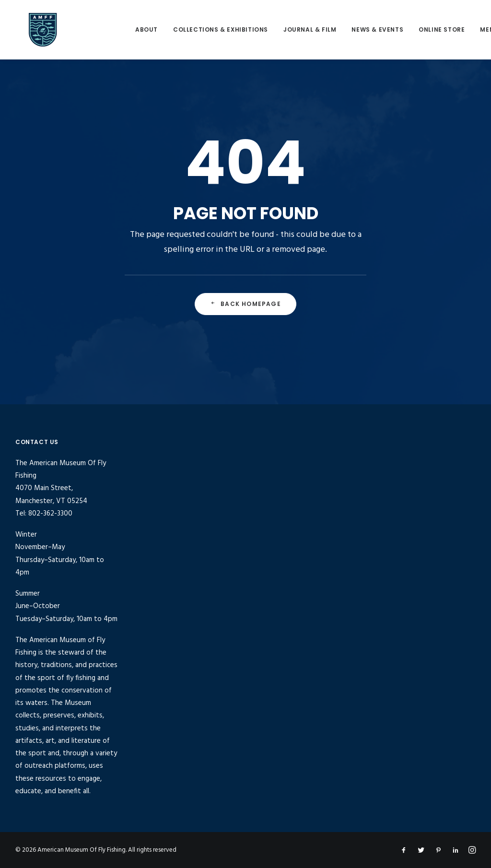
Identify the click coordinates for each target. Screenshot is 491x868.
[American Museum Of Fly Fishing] (55, 30)
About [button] (135, 29)
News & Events (366, 29)
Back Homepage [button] (245, 304)
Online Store (431, 29)
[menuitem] (135, 30)
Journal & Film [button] (299, 29)
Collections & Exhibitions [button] (210, 29)
